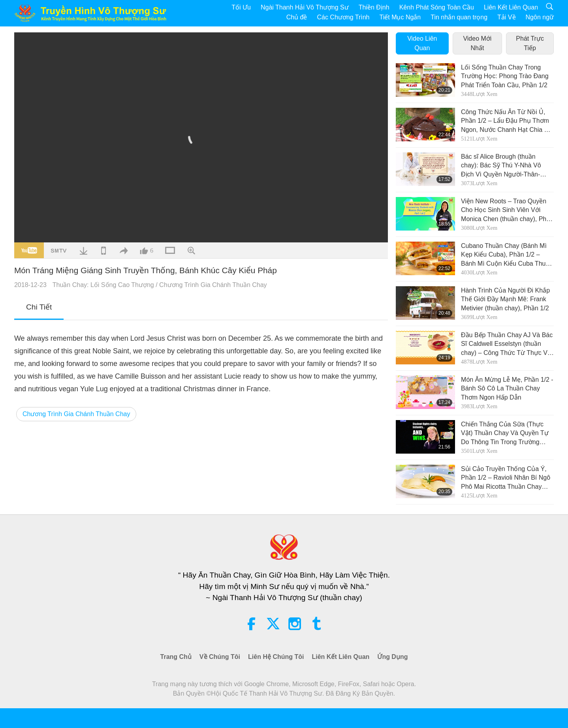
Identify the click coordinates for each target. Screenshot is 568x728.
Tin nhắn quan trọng (459, 17)
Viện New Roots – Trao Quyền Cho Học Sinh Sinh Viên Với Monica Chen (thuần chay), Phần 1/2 (507, 211)
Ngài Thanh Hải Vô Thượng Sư (305, 7)
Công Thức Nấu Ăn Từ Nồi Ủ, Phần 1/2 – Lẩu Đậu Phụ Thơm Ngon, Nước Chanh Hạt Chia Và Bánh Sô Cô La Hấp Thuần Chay (507, 121)
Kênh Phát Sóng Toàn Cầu (437, 7)
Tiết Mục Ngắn (400, 17)
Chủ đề (297, 17)
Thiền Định (374, 7)
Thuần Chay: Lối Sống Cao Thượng (103, 285)
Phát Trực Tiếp (530, 43)
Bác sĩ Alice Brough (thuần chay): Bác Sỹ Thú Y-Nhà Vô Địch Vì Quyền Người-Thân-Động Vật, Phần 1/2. (501, 166)
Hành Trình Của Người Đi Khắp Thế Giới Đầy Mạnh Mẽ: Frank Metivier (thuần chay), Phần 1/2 (505, 299)
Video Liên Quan (422, 43)
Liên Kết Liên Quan (511, 7)
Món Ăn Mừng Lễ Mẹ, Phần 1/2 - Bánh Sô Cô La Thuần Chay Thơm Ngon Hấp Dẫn (507, 388)
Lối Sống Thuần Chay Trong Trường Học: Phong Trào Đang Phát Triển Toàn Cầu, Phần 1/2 (505, 76)
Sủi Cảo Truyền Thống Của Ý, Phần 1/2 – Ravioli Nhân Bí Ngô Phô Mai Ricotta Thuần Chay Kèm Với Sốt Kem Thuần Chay (506, 478)
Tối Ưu (241, 7)
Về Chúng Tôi (220, 657)
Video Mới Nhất (477, 43)
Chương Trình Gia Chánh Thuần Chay (213, 285)
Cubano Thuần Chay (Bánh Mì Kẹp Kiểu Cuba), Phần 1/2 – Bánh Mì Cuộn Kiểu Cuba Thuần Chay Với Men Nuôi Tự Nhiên (507, 255)
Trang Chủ (176, 657)
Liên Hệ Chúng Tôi (276, 657)
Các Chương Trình (343, 17)
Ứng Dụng (392, 657)
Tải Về (506, 17)
